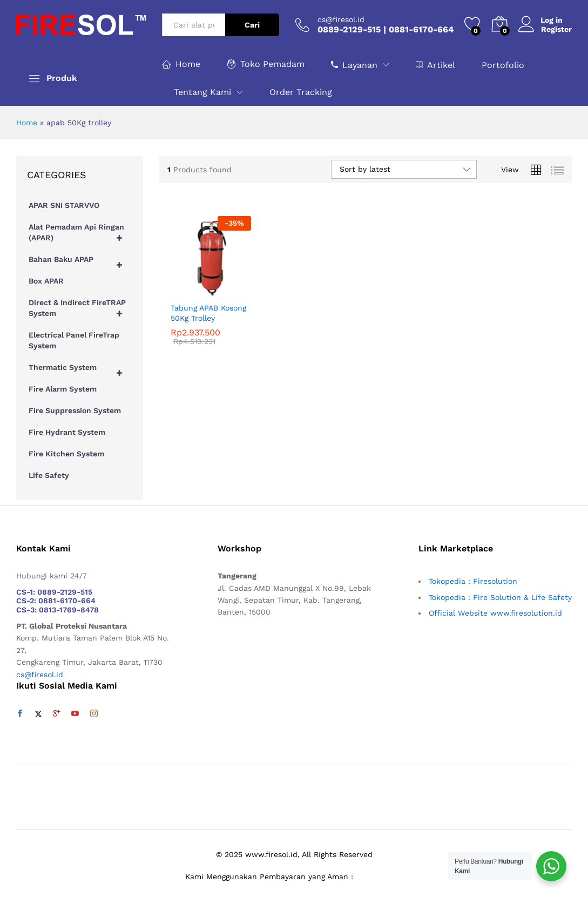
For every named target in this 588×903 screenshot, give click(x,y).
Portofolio (503, 65)
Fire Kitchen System (66, 454)
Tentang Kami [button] (202, 92)
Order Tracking (301, 92)
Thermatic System (80, 370)
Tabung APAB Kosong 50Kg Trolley (208, 313)
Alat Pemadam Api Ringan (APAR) (80, 235)
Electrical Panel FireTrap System (74, 340)
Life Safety (49, 475)
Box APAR (46, 281)
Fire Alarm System (63, 389)
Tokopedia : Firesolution (473, 581)
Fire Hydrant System (67, 432)
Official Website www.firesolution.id (495, 613)
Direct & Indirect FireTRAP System (80, 311)
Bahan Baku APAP (80, 262)
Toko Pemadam (266, 64)
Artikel (435, 65)
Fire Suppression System (75, 410)
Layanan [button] (354, 65)
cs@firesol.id (341, 19)
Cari (252, 25)
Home (181, 64)
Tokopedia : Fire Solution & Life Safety (500, 597)
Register (556, 29)
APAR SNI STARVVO (64, 205)
